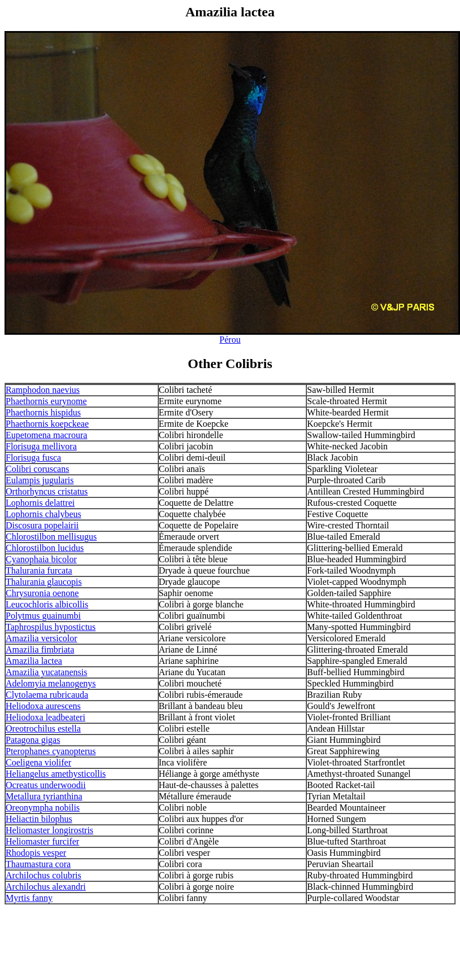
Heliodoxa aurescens (43, 706)
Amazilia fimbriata (40, 649)
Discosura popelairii (42, 525)
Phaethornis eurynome (46, 401)
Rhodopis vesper (36, 853)
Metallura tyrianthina (44, 796)
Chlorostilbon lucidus (45, 548)
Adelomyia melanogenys (51, 683)
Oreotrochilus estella (43, 729)
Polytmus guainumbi (43, 616)
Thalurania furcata (39, 570)
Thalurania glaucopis (44, 582)
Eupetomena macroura (46, 435)
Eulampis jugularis (40, 480)
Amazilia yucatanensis (46, 672)
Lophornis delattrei (40, 503)
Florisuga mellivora (41, 446)
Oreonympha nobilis (43, 808)
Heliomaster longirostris (49, 830)
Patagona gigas (33, 740)
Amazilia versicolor (42, 638)
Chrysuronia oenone (42, 593)
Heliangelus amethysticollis (56, 774)
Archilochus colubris (44, 875)
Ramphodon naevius (43, 390)
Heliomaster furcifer (42, 841)
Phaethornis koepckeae (47, 424)
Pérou (230, 340)
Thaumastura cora (38, 864)
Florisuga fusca (33, 458)
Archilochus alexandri (46, 887)
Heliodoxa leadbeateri (45, 717)
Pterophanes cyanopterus (51, 751)
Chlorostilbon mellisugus (51, 537)
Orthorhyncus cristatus (47, 491)
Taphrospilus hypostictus (51, 627)
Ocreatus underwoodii (46, 785)
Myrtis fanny (29, 898)
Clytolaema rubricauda (47, 695)
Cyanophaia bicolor (41, 559)
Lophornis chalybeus (44, 514)
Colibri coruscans (37, 469)
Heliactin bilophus (39, 819)
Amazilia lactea (34, 661)
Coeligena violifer (38, 762)
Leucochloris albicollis (47, 604)
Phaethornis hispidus (43, 412)
